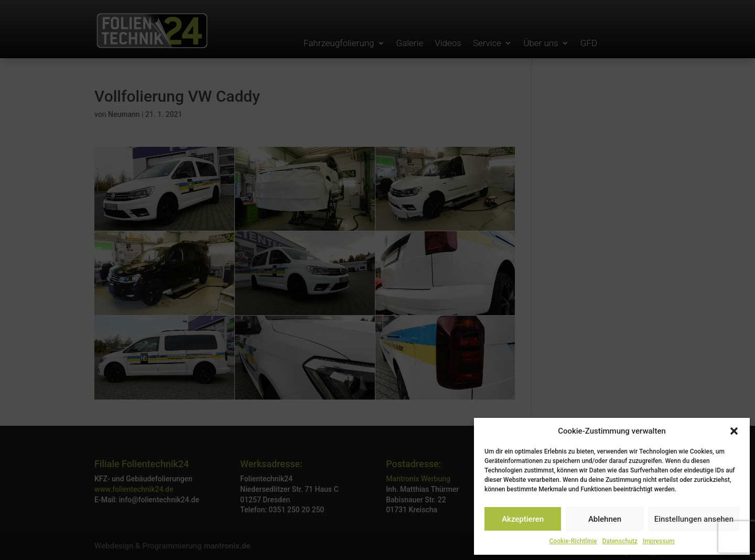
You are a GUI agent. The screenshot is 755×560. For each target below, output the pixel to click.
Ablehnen (605, 519)
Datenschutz (620, 541)
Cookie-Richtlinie (573, 541)
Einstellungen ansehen (694, 519)
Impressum (659, 541)
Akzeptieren (523, 519)
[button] (734, 431)
